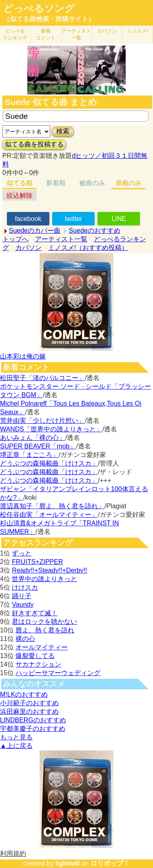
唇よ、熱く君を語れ (45, 630)
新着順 (56, 183)
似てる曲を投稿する (34, 144)
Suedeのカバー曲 (35, 231)
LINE (119, 219)
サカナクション (38, 664)
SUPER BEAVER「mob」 (38, 446)
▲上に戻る (16, 746)
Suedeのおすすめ (94, 231)
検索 (63, 131)
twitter (74, 219)
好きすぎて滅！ (35, 613)
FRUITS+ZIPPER (37, 562)
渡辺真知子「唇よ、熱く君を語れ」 (52, 506)
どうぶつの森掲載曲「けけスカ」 (49, 463)
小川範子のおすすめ (29, 703)
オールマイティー (42, 647)
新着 (46, 34)
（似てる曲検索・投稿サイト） (49, 19)
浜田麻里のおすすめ (29, 712)
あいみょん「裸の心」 (33, 438)
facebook (28, 219)
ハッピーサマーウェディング (58, 673)
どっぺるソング (39, 9)
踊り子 (22, 596)
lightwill (67, 863)
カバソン (107, 31)
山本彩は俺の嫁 (23, 356)
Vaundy (23, 605)
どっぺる (15, 34)
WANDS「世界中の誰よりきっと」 (51, 429)
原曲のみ (129, 183)
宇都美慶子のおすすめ (33, 729)
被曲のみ (92, 183)
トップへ (16, 239)
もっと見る (16, 737)
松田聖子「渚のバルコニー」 (42, 378)
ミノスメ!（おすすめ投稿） (88, 248)
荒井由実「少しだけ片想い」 (42, 421)
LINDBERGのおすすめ (33, 720)
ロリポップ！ (110, 863)
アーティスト (76, 34)
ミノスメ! (137, 31)
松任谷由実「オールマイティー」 (49, 515)
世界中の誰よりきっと (44, 579)
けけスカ (25, 587)
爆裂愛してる (35, 656)
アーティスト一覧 (61, 239)
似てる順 (20, 183)
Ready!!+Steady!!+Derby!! (49, 570)
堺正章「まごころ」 (29, 455)
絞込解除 (20, 196)
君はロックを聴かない (44, 622)
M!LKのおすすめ (24, 694)
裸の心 (25, 639)
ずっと (22, 553)
